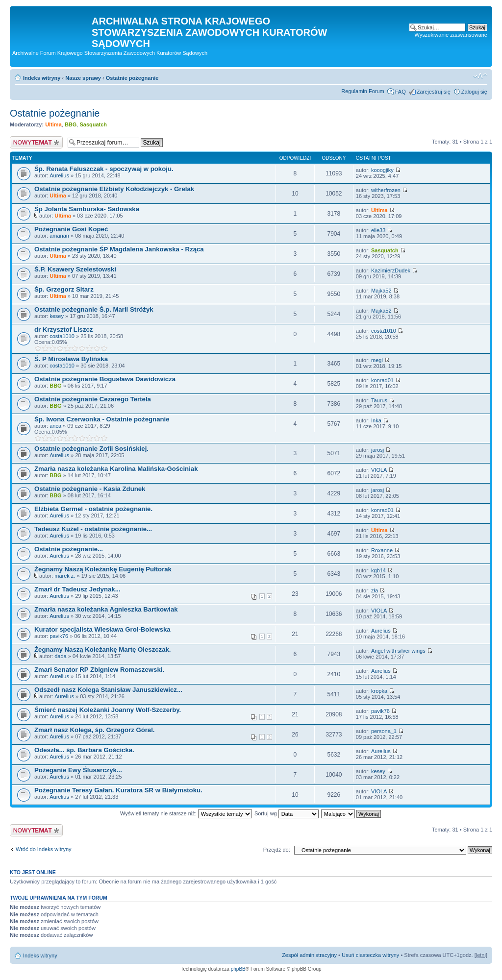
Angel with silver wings (398, 651)
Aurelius (59, 175)
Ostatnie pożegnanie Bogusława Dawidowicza (105, 379)
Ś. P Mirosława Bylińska (71, 359)
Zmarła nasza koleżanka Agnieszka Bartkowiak (106, 609)
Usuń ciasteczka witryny (370, 955)
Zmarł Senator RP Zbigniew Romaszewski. (99, 670)
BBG (71, 124)
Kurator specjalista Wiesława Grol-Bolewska (102, 629)
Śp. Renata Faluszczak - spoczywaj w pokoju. (104, 169)
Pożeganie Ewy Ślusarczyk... (78, 770)
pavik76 (59, 636)
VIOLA (379, 470)
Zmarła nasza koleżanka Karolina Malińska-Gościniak (116, 469)
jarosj (377, 450)
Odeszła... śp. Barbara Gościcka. (84, 750)
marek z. (65, 576)
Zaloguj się (474, 92)
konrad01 (382, 380)
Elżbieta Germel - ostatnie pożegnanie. (93, 509)
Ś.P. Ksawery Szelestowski (75, 269)
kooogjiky (382, 170)
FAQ (401, 92)
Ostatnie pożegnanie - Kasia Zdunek (90, 489)
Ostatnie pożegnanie (132, 78)
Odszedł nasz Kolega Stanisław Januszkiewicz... (108, 690)
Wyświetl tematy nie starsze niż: (186, 813)
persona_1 (384, 731)
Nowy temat (36, 142)
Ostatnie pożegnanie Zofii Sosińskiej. (91, 449)
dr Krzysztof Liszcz (63, 330)
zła (375, 590)
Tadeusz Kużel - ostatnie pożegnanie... (93, 529)
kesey (57, 316)
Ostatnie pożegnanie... (69, 549)
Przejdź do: (277, 850)
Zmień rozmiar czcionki (480, 76)
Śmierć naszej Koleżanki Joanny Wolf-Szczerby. (108, 710)
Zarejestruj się (434, 92)
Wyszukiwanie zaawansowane (451, 35)
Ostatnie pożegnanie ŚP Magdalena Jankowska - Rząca (119, 249)
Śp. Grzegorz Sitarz (64, 289)
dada (60, 656)
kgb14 (378, 570)
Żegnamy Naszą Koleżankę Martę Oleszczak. (103, 649)
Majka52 (381, 291)
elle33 (378, 230)
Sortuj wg (287, 813)
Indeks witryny (42, 78)
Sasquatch (93, 124)
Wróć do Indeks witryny (44, 849)
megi (377, 360)
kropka (379, 691)
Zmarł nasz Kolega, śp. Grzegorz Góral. (95, 730)
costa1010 (62, 336)
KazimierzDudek (391, 270)
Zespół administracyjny (309, 955)
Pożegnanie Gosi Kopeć (71, 229)
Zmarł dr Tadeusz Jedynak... (77, 589)
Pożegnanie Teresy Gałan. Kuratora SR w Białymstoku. (118, 790)
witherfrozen (386, 190)
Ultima (53, 124)
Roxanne (382, 550)
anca (55, 426)
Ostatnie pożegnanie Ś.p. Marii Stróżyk (94, 309)
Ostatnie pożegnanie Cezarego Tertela (93, 399)
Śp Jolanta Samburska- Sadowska (87, 209)
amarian (59, 236)
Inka (376, 420)
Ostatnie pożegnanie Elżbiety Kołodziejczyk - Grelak (114, 189)
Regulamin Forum (363, 91)
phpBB (238, 969)
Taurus (379, 400)
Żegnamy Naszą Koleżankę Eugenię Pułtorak (103, 569)
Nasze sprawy (83, 78)
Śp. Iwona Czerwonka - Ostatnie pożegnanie (102, 419)
